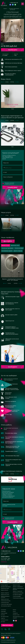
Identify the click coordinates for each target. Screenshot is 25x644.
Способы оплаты (5, 620)
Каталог (15, 610)
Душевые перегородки (6, 587)
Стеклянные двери (17, 596)
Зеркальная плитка (5, 595)
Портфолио (15, 613)
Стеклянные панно (5, 603)
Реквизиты (4, 562)
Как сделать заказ (5, 617)
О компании (4, 610)
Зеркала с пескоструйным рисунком (18, 589)
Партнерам (3, 611)
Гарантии (3, 618)
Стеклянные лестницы (6, 601)
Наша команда (4, 613)
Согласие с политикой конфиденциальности (9, 183)
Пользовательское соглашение (8, 642)
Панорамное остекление (18, 593)
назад (5, 82)
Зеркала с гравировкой (18, 587)
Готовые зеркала (4, 585)
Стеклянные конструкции (18, 598)
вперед (14, 82)
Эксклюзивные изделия (6, 606)
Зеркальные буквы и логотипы (5, 597)
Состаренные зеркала (17, 595)
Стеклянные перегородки (6, 604)
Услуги (14, 611)
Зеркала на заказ (16, 585)
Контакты (3, 615)
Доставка (3, 622)
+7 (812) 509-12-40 (14, 3)
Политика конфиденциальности (8, 640)
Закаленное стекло (5, 588)
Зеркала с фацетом (5, 593)
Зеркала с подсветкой (17, 591)
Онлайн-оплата (16, 615)
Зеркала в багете (5, 590)
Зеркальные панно (5, 599)
